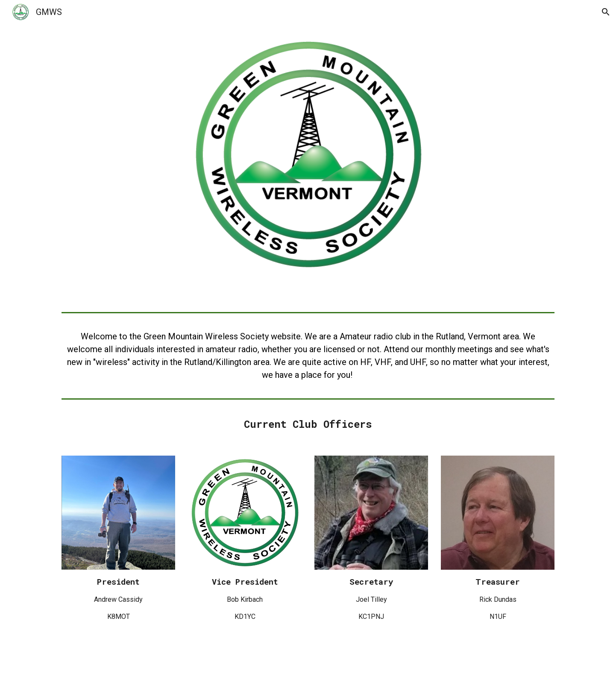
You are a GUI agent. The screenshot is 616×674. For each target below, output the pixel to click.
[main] (308, 356)
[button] (606, 12)
